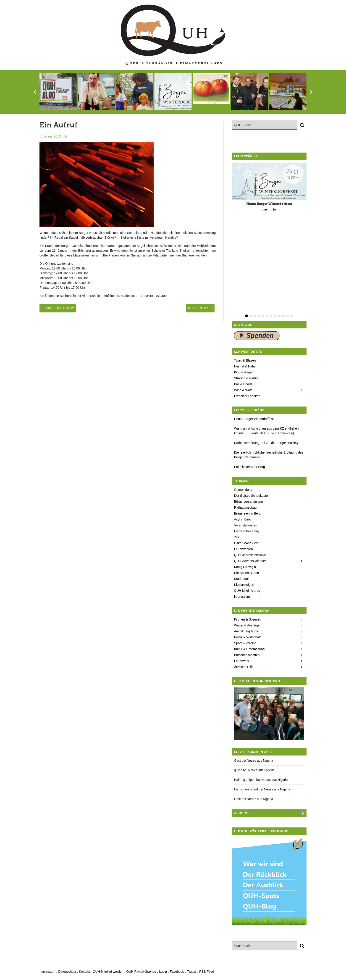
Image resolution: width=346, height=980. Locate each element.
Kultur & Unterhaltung (249, 649)
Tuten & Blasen (245, 360)
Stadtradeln (242, 579)
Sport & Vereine (245, 643)
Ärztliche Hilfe (244, 667)
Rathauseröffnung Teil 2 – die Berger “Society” (267, 443)
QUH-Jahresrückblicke (250, 555)
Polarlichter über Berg (249, 467)
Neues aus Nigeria (260, 761)
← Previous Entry (58, 308)
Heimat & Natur (245, 366)
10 (283, 316)
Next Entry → (200, 308)
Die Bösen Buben (246, 573)
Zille (237, 537)
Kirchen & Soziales (247, 619)
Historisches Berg (246, 531)
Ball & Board (243, 384)
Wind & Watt (243, 390)
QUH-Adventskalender (250, 561)
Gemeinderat (243, 490)
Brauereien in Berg (247, 513)
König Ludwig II (245, 567)
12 (292, 316)
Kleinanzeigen (244, 585)
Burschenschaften (247, 655)
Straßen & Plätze (246, 378)
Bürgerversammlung (248, 502)
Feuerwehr (242, 661)
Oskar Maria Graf (246, 543)
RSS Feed (207, 972)
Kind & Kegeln (244, 372)
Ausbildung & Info (246, 631)
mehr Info (269, 209)
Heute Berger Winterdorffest (254, 419)
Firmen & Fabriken (247, 396)
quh (64, 136)
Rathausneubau (245, 507)
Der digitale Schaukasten (252, 496)
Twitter (192, 972)
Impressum (242, 597)
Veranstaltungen (245, 525)
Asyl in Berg (242, 519)
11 (288, 316)
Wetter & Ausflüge (247, 625)
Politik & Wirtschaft (247, 637)
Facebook (177, 972)
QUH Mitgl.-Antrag (247, 591)
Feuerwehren (243, 549)
